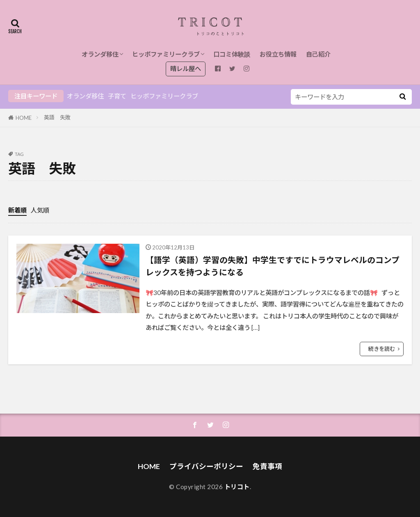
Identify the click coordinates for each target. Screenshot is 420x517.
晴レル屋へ (186, 69)
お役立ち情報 (278, 54)
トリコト (237, 487)
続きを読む (382, 349)
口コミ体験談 (232, 54)
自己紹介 (318, 54)
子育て (117, 96)
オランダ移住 (100, 54)
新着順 (17, 210)
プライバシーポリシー (206, 466)
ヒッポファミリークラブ (166, 54)
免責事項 (267, 466)
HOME (24, 118)
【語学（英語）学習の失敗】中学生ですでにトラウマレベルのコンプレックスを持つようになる (273, 266)
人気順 (40, 210)
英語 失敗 (57, 117)
